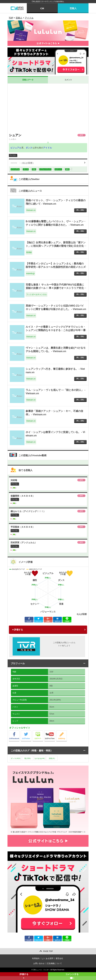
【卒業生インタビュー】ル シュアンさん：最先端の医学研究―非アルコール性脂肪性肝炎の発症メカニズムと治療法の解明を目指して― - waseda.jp (56, 267)
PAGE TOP (48, 951)
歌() (28, 758)
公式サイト (43, 731)
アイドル (48, 148)
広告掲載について (54, 963)
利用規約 (36, 958)
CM (42, 8)
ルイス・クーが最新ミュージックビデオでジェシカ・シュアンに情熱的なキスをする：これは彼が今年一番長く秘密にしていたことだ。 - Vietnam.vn (56, 330)
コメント (68, 80)
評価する (24, 976)
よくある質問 (48, 958)
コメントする (72, 976)
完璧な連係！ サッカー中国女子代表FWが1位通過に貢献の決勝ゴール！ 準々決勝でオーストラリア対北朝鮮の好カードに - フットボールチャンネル (55, 288)
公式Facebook (19, 731)
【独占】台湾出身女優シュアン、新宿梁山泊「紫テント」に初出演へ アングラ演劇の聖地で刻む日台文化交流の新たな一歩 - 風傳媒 (56, 246)
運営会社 (59, 958)
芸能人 (73, 8)
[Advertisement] (48, 108)
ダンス (29, 148)
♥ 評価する (18, 630)
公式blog (67, 731)
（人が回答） (23, 163)
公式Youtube (55, 731)
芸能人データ (28, 80)
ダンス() (16, 758)
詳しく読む (80, 210)
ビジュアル (16, 148)
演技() (52, 758)
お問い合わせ (39, 963)
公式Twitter (31, 731)
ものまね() (40, 758)
